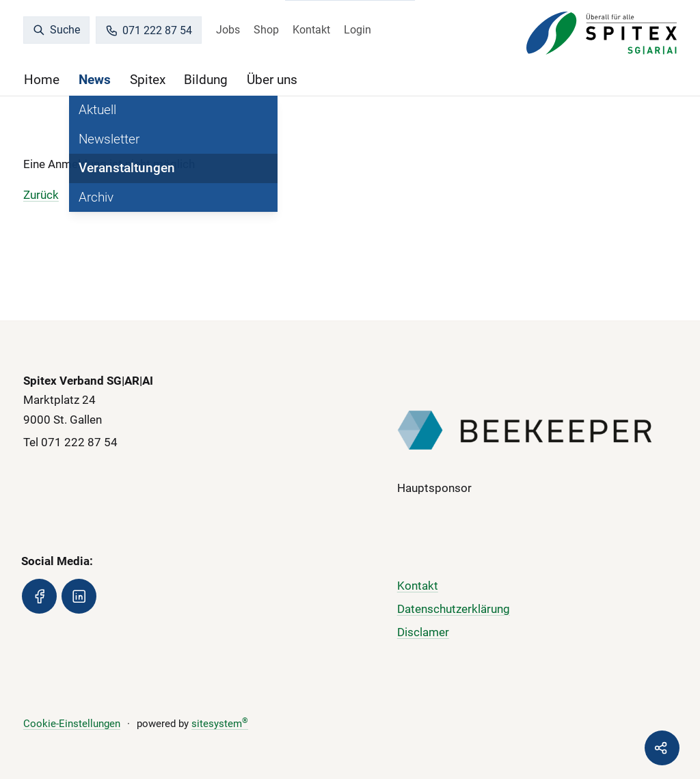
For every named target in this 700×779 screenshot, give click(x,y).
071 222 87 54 (149, 30)
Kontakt (311, 30)
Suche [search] (57, 30)
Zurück (41, 195)
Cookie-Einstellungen (72, 724)
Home (42, 80)
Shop (266, 30)
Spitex (148, 80)
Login (358, 30)
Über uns (272, 80)
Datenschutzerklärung (454, 609)
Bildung (206, 80)
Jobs (228, 30)
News (95, 80)
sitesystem (220, 724)
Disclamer (423, 632)
